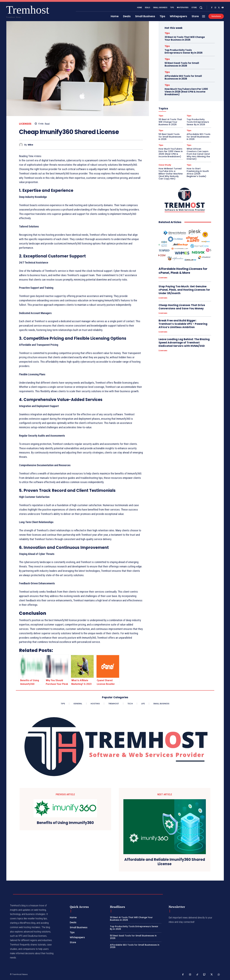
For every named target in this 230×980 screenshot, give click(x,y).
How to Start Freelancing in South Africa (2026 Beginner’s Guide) (198, 172)
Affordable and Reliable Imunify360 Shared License (165, 862)
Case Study (165, 165)
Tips (167, 33)
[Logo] (16, 11)
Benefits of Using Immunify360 (65, 823)
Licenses (25, 124)
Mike (31, 145)
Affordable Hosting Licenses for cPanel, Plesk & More (183, 271)
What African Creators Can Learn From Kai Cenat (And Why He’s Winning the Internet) (198, 154)
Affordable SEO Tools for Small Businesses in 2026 (183, 77)
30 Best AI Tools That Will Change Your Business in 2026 (185, 38)
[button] (201, 8)
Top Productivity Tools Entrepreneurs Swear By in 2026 (184, 51)
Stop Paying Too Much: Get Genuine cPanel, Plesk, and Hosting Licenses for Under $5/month (184, 290)
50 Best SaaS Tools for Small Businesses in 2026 (182, 64)
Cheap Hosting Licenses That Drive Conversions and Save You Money (182, 307)
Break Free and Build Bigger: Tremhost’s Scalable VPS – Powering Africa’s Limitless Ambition (183, 324)
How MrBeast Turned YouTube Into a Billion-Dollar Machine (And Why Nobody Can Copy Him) (171, 174)
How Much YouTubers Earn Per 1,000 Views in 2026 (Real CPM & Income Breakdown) (186, 92)
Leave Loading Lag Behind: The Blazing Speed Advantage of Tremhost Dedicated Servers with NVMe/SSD (184, 343)
